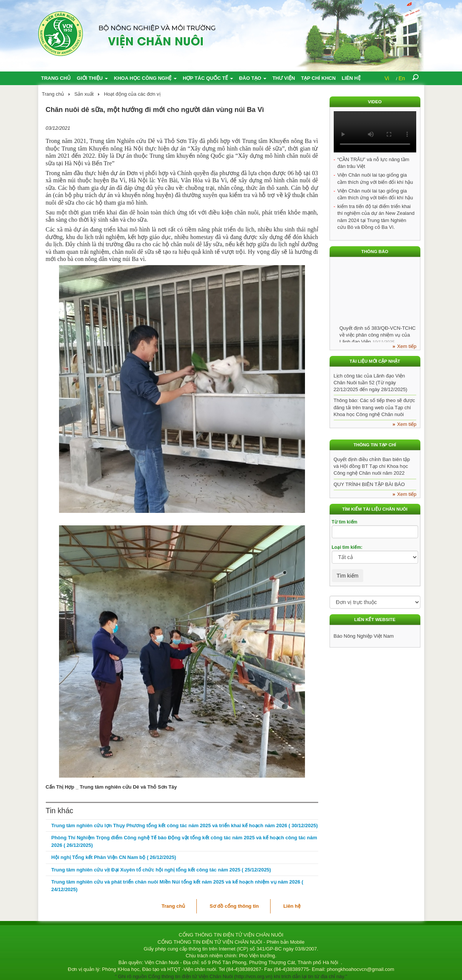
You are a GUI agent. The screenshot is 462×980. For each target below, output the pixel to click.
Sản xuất (84, 94)
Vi (387, 78)
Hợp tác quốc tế (208, 78)
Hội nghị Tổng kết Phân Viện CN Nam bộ (114, 857)
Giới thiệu (92, 78)
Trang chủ (56, 78)
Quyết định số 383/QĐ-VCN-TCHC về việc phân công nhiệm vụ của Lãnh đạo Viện (378, 337)
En (402, 78)
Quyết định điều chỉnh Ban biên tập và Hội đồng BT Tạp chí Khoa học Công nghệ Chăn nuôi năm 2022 (372, 466)
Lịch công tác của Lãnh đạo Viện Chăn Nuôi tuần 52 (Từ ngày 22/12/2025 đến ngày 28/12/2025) (371, 383)
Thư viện (284, 78)
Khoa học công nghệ (145, 78)
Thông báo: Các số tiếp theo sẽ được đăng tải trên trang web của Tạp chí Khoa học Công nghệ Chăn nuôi (374, 407)
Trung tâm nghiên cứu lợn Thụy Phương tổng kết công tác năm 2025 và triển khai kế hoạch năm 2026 (185, 825)
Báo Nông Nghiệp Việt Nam (364, 636)
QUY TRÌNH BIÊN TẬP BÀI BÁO (369, 484)
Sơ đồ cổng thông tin (234, 906)
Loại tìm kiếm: (347, 547)
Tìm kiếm (348, 576)
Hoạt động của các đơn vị (132, 94)
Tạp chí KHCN (319, 78)
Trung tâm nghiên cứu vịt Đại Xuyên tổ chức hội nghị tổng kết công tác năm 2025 (161, 870)
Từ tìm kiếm (345, 522)
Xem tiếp (407, 346)
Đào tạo (253, 78)
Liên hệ (351, 78)
